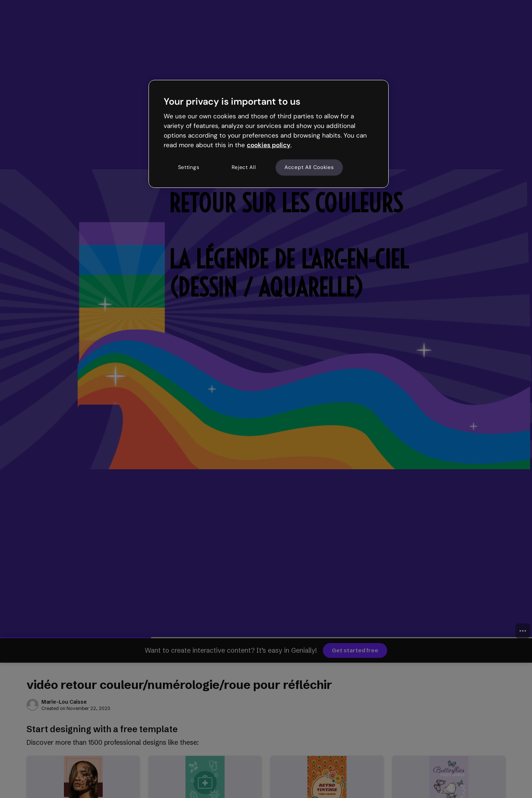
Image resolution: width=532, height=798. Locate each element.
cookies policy (269, 145)
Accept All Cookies (309, 167)
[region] (269, 134)
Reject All (244, 167)
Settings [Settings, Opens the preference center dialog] (189, 167)
